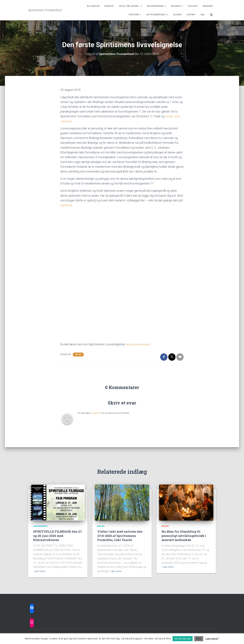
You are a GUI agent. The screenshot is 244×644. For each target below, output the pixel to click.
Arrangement (40, 526)
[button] (141, 6)
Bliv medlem (93, 6)
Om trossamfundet (157, 15)
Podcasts (193, 6)
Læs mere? (212, 639)
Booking (177, 15)
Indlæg (78, 354)
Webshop (109, 6)
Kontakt (191, 15)
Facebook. (67, 205)
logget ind (96, 413)
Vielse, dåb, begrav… (130, 6)
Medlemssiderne (156, 6)
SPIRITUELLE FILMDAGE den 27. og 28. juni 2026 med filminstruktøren (58, 535)
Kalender (177, 6)
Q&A (202, 15)
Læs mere (40, 571)
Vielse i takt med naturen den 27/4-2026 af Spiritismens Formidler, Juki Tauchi (120, 535)
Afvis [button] (199, 639)
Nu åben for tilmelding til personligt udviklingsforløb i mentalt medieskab (184, 535)
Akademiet (208, 6)
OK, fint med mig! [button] (183, 639)
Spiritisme (135, 15)
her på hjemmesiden (139, 344)
